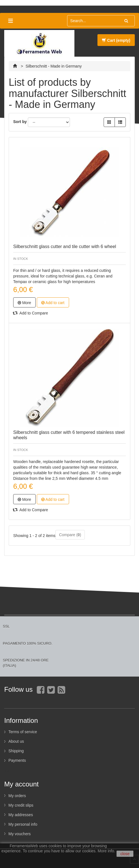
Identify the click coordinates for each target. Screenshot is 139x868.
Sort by (20, 122)
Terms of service (23, 732)
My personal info (23, 824)
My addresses (21, 815)
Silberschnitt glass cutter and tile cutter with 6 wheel (65, 246)
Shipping (16, 751)
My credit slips (21, 805)
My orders (17, 796)
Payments (17, 760)
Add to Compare (31, 313)
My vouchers (20, 834)
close (125, 854)
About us (16, 741)
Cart (116, 40)
